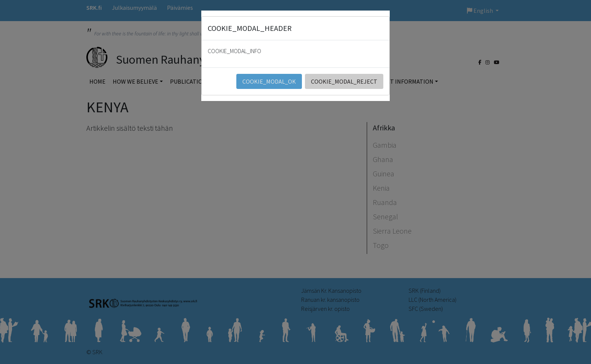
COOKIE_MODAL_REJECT (344, 81)
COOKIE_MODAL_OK (269, 81)
